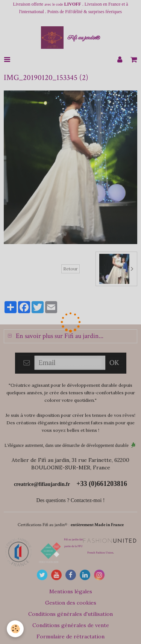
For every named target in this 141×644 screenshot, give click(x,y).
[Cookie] (15, 629)
